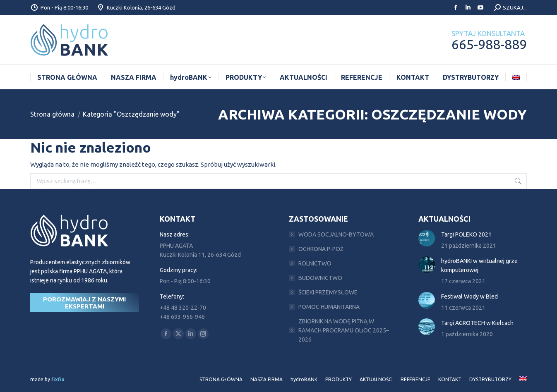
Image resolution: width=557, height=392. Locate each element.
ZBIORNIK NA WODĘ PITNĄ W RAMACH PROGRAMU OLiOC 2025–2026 (344, 330)
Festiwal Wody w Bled (469, 296)
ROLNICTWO (315, 263)
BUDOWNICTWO (320, 278)
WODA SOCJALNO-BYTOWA (336, 234)
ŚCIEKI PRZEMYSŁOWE (328, 292)
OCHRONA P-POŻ (321, 249)
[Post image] (427, 238)
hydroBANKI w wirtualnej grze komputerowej (479, 265)
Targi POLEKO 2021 (466, 234)
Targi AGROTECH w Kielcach (477, 323)
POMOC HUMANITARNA (329, 307)
